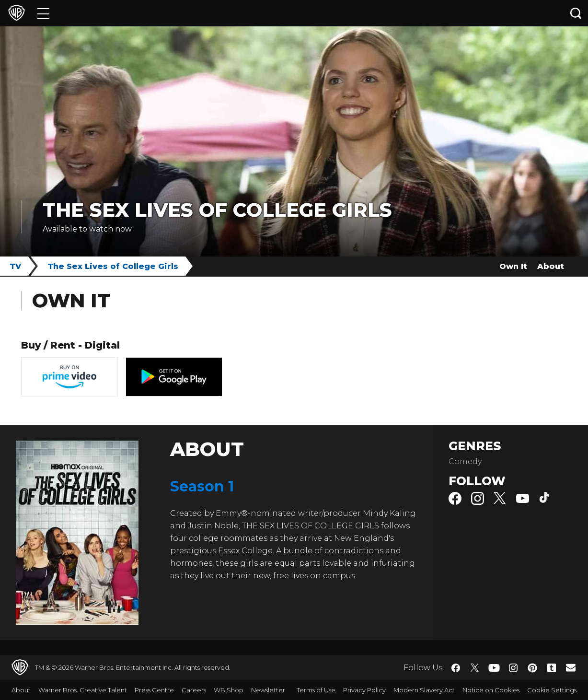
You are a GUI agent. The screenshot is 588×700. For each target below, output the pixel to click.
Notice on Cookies (491, 690)
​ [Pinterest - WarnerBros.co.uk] (532, 668)
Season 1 (202, 486)
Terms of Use (316, 690)
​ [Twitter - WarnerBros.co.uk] (475, 668)
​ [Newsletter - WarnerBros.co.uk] (571, 667)
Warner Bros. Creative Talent (83, 690)
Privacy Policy (364, 690)
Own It (513, 266)
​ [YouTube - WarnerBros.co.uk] (494, 668)
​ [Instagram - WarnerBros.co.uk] (513, 668)
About (551, 266)
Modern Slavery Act (424, 690)
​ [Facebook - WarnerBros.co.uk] (456, 668)
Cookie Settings (552, 690)
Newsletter (268, 690)
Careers (194, 690)
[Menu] (43, 13)
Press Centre (154, 690)
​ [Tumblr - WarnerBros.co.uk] (552, 668)
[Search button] (576, 13)
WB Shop (229, 690)
